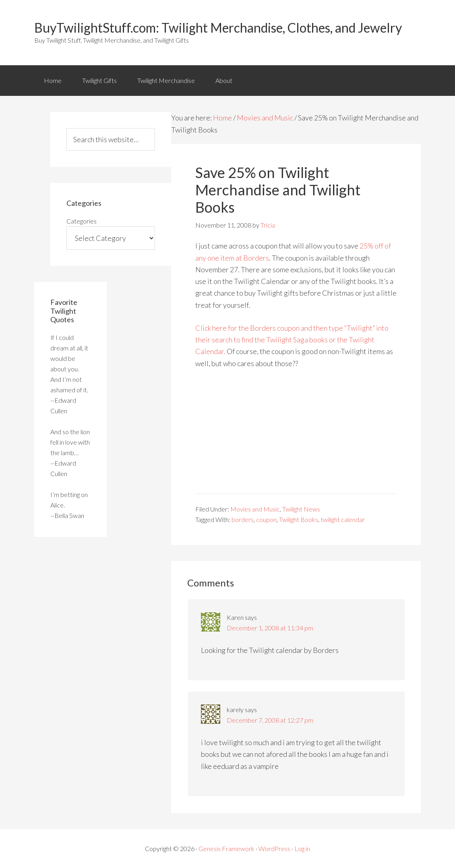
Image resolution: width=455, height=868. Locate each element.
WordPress (274, 848)
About (224, 80)
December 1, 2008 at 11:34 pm (270, 628)
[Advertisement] (296, 437)
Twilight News (301, 509)
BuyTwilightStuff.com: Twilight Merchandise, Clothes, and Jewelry (218, 28)
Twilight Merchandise (166, 80)
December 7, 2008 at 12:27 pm (270, 720)
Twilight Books (299, 519)
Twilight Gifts (99, 80)
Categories (82, 221)
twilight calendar (343, 519)
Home (53, 80)
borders (243, 519)
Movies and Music (265, 118)
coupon (266, 519)
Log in (302, 848)
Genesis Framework (226, 848)
